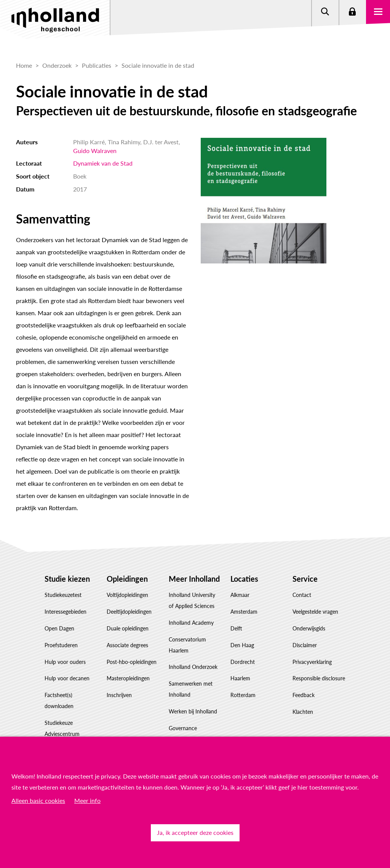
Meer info (87, 800)
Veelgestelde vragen (315, 612)
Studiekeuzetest (63, 595)
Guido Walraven (95, 151)
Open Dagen (59, 628)
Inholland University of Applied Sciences (192, 600)
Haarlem (240, 678)
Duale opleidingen (128, 628)
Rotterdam (243, 695)
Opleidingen (127, 579)
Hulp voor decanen (67, 678)
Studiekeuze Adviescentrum (62, 728)
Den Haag (242, 645)
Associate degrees (127, 645)
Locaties (244, 579)
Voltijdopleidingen (127, 595)
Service (305, 579)
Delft (236, 628)
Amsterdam (244, 612)
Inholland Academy (191, 623)
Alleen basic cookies (38, 800)
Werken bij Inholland (193, 711)
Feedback (304, 695)
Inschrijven (119, 695)
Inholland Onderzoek (193, 667)
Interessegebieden (66, 612)
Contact (302, 595)
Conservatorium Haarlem (187, 645)
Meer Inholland (194, 579)
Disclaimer (305, 645)
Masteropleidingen (128, 678)
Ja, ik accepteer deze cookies (195, 832)
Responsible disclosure (319, 678)
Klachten (303, 712)
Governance (183, 728)
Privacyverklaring (312, 662)
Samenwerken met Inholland (191, 689)
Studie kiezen (67, 579)
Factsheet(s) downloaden (59, 700)
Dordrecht (243, 662)
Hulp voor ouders (65, 662)
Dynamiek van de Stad (103, 163)
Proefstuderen (61, 645)
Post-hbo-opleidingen (132, 662)
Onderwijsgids (309, 628)
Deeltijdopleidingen (129, 612)
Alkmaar (240, 595)
